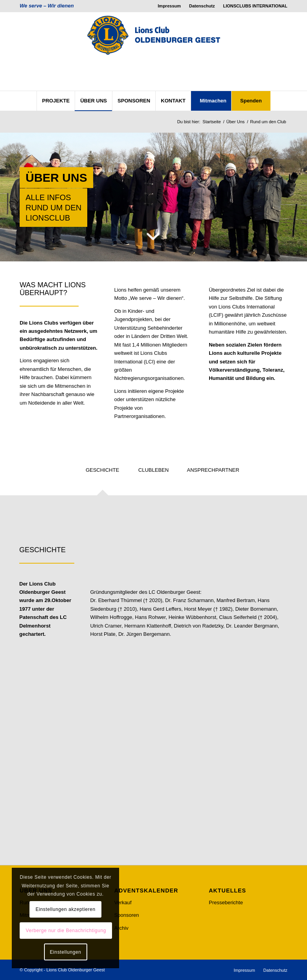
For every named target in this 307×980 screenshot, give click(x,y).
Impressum (169, 6)
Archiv (121, 928)
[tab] (103, 473)
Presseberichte (226, 902)
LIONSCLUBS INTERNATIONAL (255, 6)
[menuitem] (169, 6)
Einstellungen (66, 952)
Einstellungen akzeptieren (65, 909)
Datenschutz (202, 6)
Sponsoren (127, 915)
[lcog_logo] (153, 51)
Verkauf (123, 902)
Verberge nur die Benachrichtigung (66, 931)
